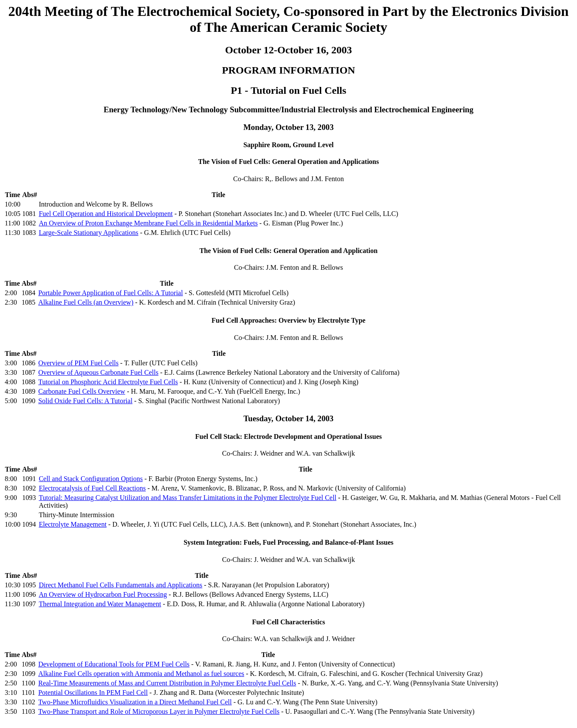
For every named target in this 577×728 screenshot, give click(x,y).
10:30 (12, 585)
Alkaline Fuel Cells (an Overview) (86, 302)
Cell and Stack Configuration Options (91, 479)
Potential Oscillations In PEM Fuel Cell (93, 693)
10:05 (12, 214)
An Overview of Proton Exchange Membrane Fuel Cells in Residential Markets (148, 223)
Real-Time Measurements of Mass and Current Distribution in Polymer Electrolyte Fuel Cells (167, 683)
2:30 (11, 302)
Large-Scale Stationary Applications (89, 233)
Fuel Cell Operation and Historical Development (106, 214)
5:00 (11, 401)
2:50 (11, 683)
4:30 (11, 391)
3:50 (11, 711)
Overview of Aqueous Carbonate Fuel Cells (98, 372)
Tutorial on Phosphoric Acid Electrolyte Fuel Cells (108, 382)
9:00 (11, 498)
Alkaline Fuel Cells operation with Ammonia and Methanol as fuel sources (141, 674)
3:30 (11, 372)
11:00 (12, 223)
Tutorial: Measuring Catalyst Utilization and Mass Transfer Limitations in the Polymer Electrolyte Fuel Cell (187, 498)
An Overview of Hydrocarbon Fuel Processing (103, 594)
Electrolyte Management (73, 524)
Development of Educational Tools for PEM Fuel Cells (114, 664)
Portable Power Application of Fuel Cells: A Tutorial (110, 293)
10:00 (12, 204)
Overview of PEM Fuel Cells (78, 363)
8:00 (11, 479)
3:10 (11, 693)
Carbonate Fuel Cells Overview (82, 391)
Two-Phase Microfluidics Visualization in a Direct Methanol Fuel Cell (135, 702)
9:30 (11, 515)
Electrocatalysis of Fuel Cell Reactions (92, 488)
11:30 (12, 233)
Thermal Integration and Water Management (100, 604)
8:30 (11, 488)
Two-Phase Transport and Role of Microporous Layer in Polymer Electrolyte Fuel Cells (159, 711)
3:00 (11, 363)
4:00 (11, 382)
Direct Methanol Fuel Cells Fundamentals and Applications (120, 585)
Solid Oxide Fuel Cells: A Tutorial (85, 401)
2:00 (11, 293)
